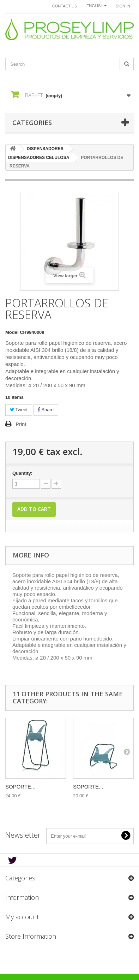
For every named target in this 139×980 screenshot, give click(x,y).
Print (21, 424)
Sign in (123, 6)
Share (46, 410)
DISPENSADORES (45, 149)
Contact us (65, 6)
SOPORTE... (20, 787)
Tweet (19, 410)
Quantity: (22, 473)
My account (22, 917)
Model (12, 332)
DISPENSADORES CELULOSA (39, 158)
